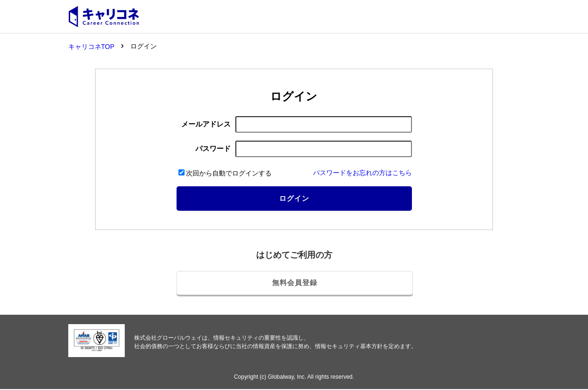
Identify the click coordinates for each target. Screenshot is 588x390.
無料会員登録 (295, 280)
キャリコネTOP (92, 47)
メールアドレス (206, 123)
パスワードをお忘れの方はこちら (362, 172)
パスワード (213, 147)
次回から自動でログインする (225, 172)
